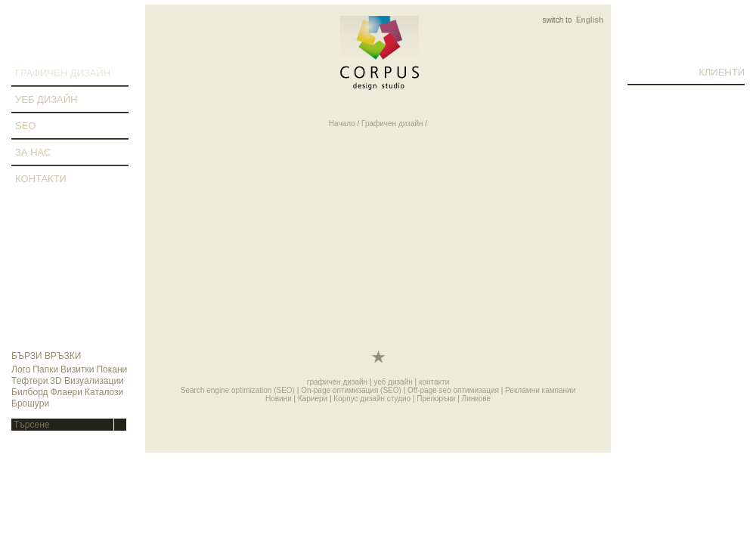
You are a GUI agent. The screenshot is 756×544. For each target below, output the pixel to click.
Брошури (30, 403)
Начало (342, 124)
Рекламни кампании (540, 390)
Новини (279, 399)
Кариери (313, 399)
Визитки (77, 369)
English (590, 20)
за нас (33, 152)
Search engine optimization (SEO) (238, 390)
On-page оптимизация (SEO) (351, 390)
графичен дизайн (63, 73)
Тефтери (29, 381)
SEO (25, 126)
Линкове (476, 399)
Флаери (67, 392)
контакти (41, 179)
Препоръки (436, 399)
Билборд (30, 392)
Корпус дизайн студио (372, 399)
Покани (112, 369)
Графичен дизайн (392, 124)
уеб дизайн (46, 99)
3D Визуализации (87, 381)
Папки (45, 369)
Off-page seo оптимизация (453, 390)
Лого (21, 369)
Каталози (104, 392)
